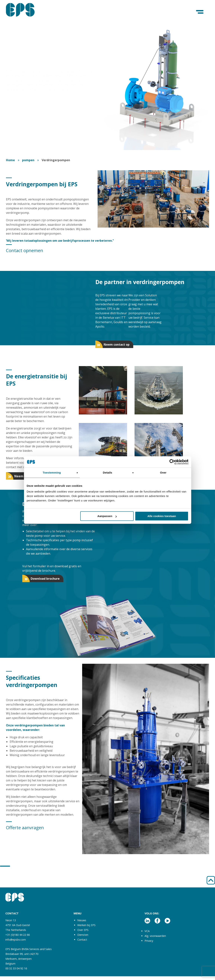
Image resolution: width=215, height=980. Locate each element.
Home (10, 160)
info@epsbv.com (16, 940)
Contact (82, 940)
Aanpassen (107, 516)
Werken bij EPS (86, 925)
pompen (28, 160)
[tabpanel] (107, 85)
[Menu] (200, 12)
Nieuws (82, 920)
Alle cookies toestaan (162, 516)
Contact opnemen (25, 250)
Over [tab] (163, 473)
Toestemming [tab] (52, 473)
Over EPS (83, 930)
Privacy (149, 941)
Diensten (83, 935)
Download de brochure (29, 138)
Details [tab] (108, 473)
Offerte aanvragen (25, 827)
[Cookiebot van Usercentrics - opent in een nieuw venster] (172, 462)
